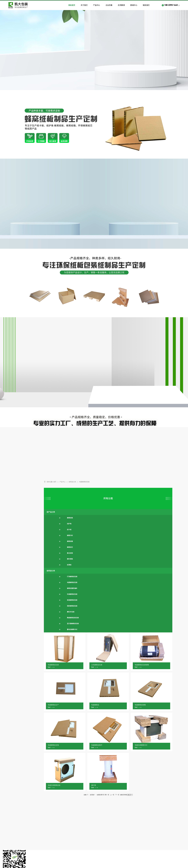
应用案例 (121, 5)
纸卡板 (69, 530)
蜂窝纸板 (70, 518)
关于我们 (84, 5)
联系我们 (146, 5)
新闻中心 (134, 5)
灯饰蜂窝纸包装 (72, 577)
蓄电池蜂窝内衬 (72, 629)
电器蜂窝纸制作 (97, 746)
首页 (55, 482)
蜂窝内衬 (70, 535)
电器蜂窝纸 (95, 706)
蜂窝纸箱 (70, 541)
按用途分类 (72, 482)
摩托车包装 (71, 612)
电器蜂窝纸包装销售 (142, 666)
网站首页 (72, 5)
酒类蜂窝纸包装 (72, 606)
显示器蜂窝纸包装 (73, 624)
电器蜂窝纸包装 (84, 482)
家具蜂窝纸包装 (72, 600)
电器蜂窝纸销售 (140, 706)
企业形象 (109, 5)
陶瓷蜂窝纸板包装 (73, 618)
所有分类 (108, 498)
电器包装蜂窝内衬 (141, 746)
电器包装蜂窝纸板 (54, 786)
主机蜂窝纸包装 (97, 666)
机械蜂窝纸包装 (72, 594)
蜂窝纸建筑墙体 (72, 588)
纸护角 (69, 524)
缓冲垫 (95, 786)
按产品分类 (51, 512)
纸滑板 (69, 565)
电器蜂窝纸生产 (53, 706)
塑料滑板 (70, 559)
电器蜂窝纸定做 (53, 746)
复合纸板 (70, 553)
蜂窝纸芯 (70, 547)
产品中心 (97, 5)
